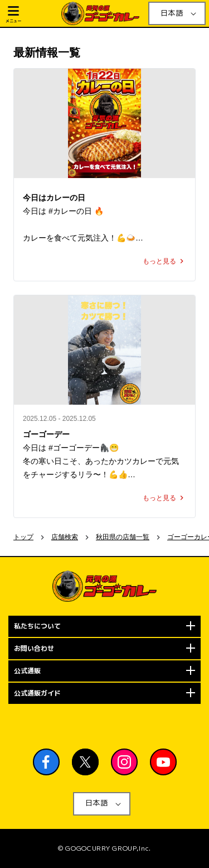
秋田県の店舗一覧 (123, 537)
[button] (32, 13)
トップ (23, 537)
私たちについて (37, 626)
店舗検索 (65, 537)
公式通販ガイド (37, 693)
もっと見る (164, 261)
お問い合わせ (34, 648)
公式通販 (27, 671)
